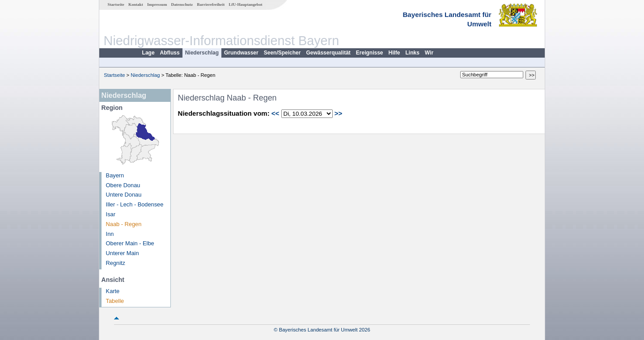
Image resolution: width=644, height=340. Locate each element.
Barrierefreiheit (211, 4)
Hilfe (394, 53)
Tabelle (115, 301)
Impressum (157, 4)
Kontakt (136, 4)
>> (339, 113)
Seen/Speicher (282, 53)
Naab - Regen (124, 224)
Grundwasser (241, 53)
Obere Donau (123, 185)
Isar (111, 214)
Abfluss (170, 53)
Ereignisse (370, 53)
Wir (429, 53)
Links (413, 53)
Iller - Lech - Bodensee (135, 204)
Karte (113, 291)
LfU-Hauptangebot (245, 4)
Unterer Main (123, 253)
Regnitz (116, 263)
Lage (148, 53)
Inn (110, 234)
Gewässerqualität (328, 53)
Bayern (115, 175)
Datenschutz (182, 4)
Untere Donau (124, 195)
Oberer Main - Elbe (130, 243)
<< (275, 113)
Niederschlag (202, 53)
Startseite (116, 4)
